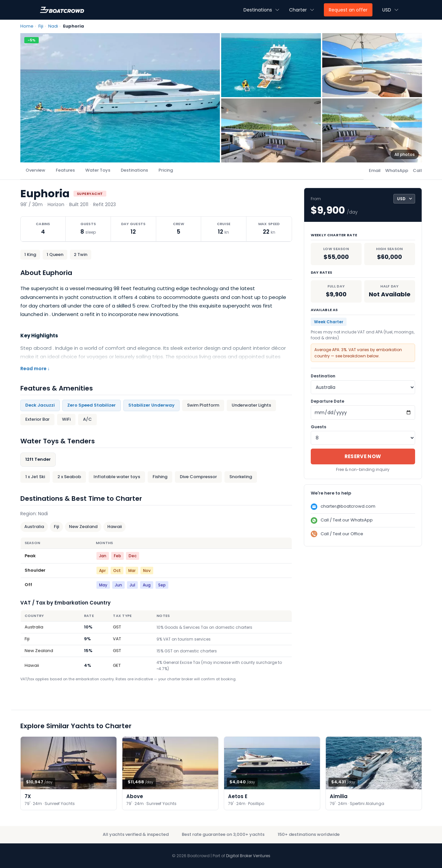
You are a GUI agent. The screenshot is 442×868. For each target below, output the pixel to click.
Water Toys (98, 170)
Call (417, 170)
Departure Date (327, 401)
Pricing (166, 170)
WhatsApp (397, 170)
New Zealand (83, 527)
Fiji (41, 26)
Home (27, 26)
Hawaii (115, 527)
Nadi (53, 26)
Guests (318, 427)
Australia (34, 527)
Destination (323, 376)
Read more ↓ (35, 369)
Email (375, 170)
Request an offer (348, 10)
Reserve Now (363, 456)
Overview (35, 170)
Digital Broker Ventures (248, 856)
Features (65, 170)
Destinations (134, 170)
